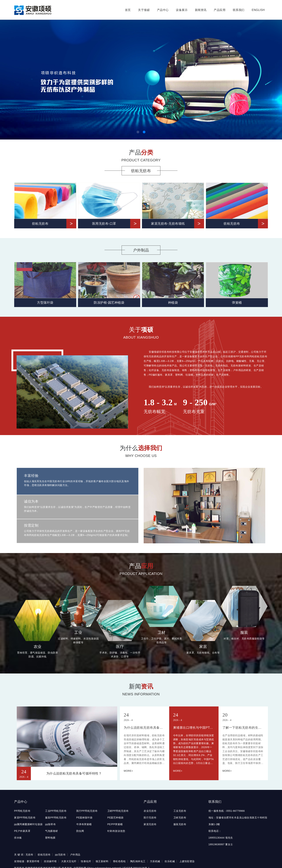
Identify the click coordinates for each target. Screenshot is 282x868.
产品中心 (163, 10)
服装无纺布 (180, 824)
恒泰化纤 (86, 861)
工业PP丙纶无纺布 (56, 811)
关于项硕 (144, 10)
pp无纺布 (60, 855)
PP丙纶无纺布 (22, 811)
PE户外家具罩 (22, 831)
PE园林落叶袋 (84, 818)
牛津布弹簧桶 (84, 824)
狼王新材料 (102, 861)
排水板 (18, 838)
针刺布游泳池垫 (116, 831)
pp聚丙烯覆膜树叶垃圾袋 (28, 824)
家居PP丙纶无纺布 (25, 818)
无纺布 (29, 855)
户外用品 (75, 855)
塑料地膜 (50, 838)
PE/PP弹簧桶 (115, 824)
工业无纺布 (180, 811)
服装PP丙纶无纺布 (56, 818)
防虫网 (80, 831)
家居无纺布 (150, 824)
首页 (128, 10)
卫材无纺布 (180, 818)
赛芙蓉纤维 (33, 861)
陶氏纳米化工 (138, 861)
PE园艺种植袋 (115, 818)
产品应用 (220, 10)
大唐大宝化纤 (69, 861)
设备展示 (182, 10)
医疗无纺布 (150, 818)
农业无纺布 (150, 811)
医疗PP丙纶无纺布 (87, 811)
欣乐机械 (170, 861)
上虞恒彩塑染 (187, 861)
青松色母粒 (119, 861)
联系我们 (239, 10)
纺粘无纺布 (44, 855)
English (258, 10)
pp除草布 (50, 824)
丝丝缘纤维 (50, 861)
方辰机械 (155, 861)
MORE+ (128, 771)
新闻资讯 (201, 10)
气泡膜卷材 (52, 831)
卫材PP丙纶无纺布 (118, 811)
